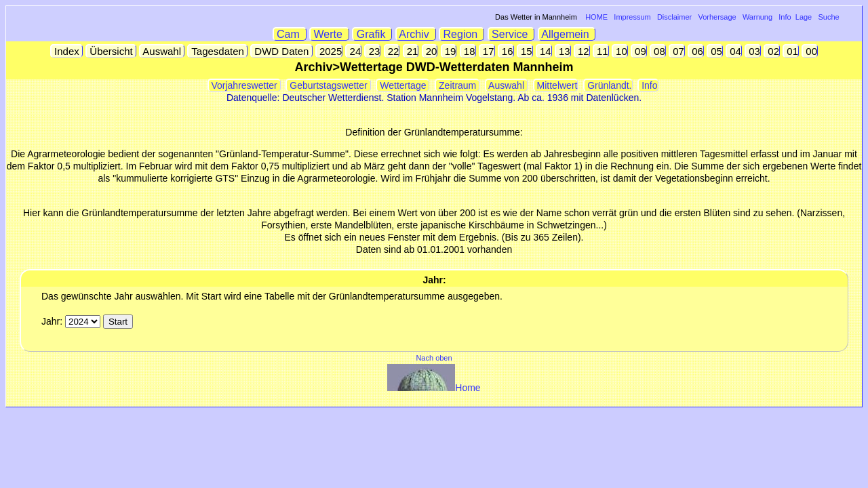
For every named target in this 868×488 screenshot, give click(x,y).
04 (734, 51)
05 (715, 51)
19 (449, 51)
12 (582, 51)
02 (772, 51)
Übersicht (111, 51)
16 (506, 51)
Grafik (372, 34)
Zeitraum (457, 85)
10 (620, 51)
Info (785, 17)
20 (430, 51)
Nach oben (434, 358)
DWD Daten (281, 51)
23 (373, 51)
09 (639, 51)
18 (468, 51)
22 (392, 51)
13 (563, 51)
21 (411, 51)
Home (434, 388)
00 (810, 51)
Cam (290, 34)
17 (487, 51)
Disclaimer (674, 17)
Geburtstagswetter (328, 85)
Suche (828, 17)
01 (791, 51)
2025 (330, 51)
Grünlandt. (608, 85)
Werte (330, 34)
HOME (596, 17)
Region (462, 34)
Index (67, 51)
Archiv (416, 34)
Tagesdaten (218, 51)
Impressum (632, 17)
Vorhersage (717, 17)
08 (658, 51)
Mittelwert (556, 85)
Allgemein (567, 34)
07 (677, 51)
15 (525, 51)
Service (512, 34)
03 (753, 51)
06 (696, 51)
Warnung (757, 17)
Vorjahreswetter (244, 85)
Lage (804, 17)
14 (544, 51)
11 (601, 51)
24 (354, 51)
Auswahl (162, 51)
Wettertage (403, 85)
